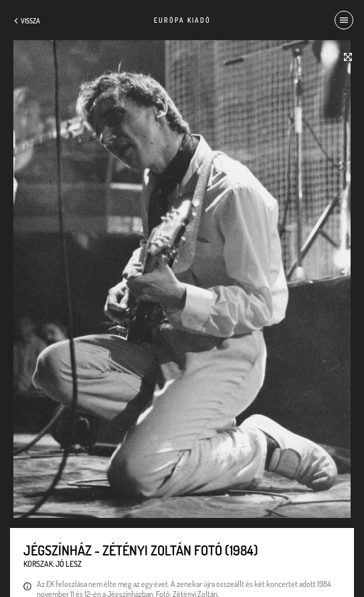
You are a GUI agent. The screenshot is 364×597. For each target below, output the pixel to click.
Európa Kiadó (182, 20)
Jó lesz (69, 564)
